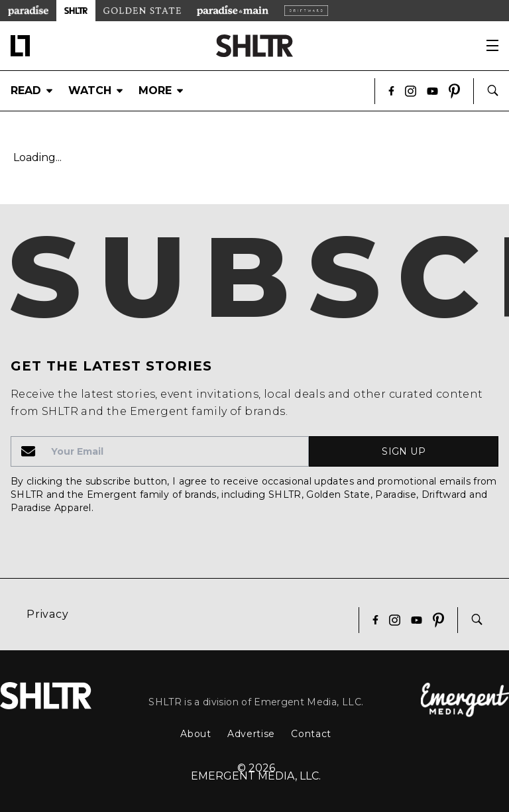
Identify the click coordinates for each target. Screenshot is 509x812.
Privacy (48, 614)
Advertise (251, 734)
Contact (311, 734)
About (196, 734)
